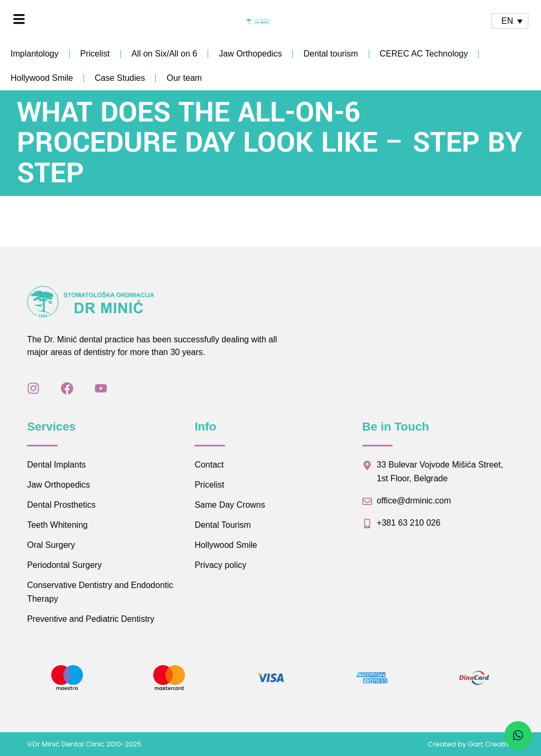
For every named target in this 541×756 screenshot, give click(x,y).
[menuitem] (510, 21)
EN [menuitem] (507, 21)
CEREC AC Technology (424, 54)
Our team (184, 78)
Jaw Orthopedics (250, 54)
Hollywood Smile (42, 78)
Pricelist (95, 54)
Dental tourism (330, 54)
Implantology (35, 54)
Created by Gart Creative (470, 744)
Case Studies (120, 78)
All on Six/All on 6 (165, 54)
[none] (510, 21)
